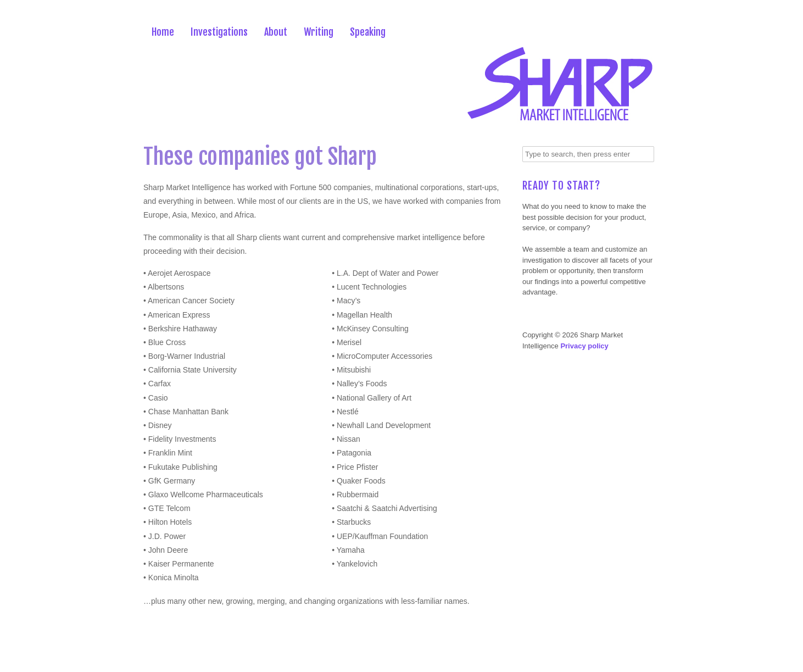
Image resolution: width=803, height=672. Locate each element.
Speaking (368, 32)
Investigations (219, 32)
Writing (319, 32)
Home (163, 32)
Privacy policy (584, 346)
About (276, 32)
